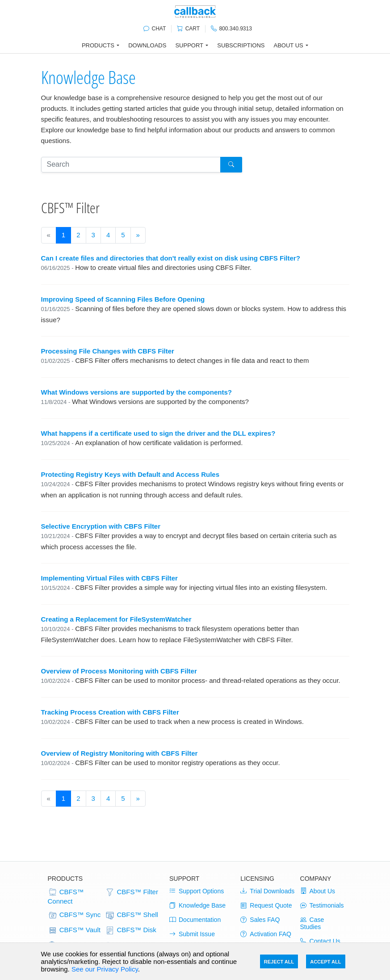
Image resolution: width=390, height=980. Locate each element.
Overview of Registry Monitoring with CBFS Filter (120, 753)
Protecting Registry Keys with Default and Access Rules (130, 474)
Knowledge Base (88, 77)
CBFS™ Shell (132, 915)
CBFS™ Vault (74, 930)
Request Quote (266, 905)
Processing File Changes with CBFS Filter (108, 351)
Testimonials (322, 905)
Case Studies (312, 923)
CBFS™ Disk (131, 930)
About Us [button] (289, 45)
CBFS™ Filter (132, 892)
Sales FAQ (260, 920)
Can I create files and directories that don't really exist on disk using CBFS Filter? (171, 258)
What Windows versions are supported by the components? (136, 392)
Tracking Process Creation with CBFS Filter (110, 712)
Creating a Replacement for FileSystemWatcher (116, 619)
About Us (318, 891)
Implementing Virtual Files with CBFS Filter (109, 578)
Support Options (197, 891)
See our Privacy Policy (105, 969)
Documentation (195, 920)
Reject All (279, 962)
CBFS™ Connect (66, 896)
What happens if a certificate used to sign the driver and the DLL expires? (158, 433)
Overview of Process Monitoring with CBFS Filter (119, 671)
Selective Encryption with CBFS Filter (101, 526)
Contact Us (320, 941)
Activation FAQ (266, 934)
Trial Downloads (267, 891)
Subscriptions (241, 45)
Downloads (147, 45)
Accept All (325, 962)
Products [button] (98, 45)
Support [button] (189, 45)
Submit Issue (192, 934)
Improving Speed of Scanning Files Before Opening (123, 299)
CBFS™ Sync (74, 915)
